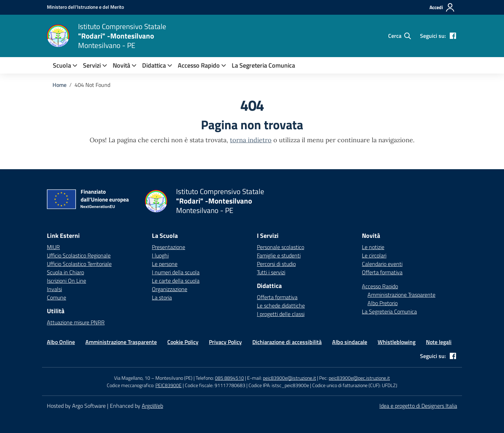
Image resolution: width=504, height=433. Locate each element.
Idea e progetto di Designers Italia (418, 406)
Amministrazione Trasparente (401, 295)
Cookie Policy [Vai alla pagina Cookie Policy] (183, 342)
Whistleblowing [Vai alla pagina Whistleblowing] (397, 342)
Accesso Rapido (199, 65)
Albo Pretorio (383, 303)
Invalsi (54, 289)
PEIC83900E (169, 385)
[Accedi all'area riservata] (442, 7)
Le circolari (374, 255)
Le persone (165, 264)
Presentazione (169, 247)
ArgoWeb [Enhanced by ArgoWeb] (152, 406)
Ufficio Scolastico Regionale (79, 255)
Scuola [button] (62, 65)
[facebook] (453, 36)
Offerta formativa (277, 297)
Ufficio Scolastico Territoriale (79, 264)
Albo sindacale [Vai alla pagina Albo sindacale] (350, 342)
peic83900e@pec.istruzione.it (359, 378)
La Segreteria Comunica (263, 65)
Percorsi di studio (276, 264)
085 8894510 (229, 378)
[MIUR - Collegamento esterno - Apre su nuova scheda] (85, 7)
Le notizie (373, 247)
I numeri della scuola (176, 272)
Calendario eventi (382, 264)
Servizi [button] (92, 65)
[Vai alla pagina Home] (59, 85)
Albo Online (61, 342)
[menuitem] (62, 65)
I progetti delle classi (281, 314)
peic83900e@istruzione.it (289, 378)
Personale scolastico (281, 247)
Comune (57, 297)
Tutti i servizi (271, 272)
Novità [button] (121, 65)
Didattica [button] (154, 65)
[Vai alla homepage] (58, 36)
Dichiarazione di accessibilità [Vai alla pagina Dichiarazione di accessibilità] (287, 342)
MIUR (53, 247)
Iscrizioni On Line (66, 281)
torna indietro (251, 140)
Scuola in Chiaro (65, 272)
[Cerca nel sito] (400, 36)
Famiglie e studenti (279, 255)
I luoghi (160, 255)
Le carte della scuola (176, 281)
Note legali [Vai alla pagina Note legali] (439, 342)
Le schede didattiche (281, 305)
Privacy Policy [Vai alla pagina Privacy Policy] (225, 342)
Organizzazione (170, 289)
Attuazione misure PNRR (76, 322)
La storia (162, 297)
